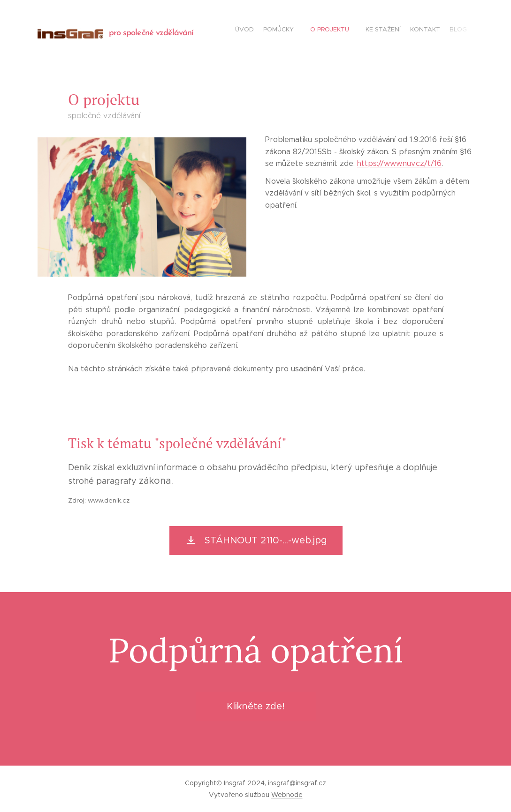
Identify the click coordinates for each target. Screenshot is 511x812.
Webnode (287, 795)
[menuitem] (407, 30)
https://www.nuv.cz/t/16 (399, 163)
